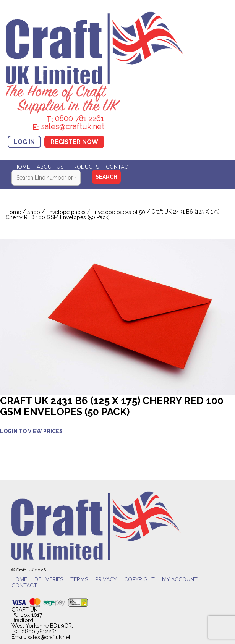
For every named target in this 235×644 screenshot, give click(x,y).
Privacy (106, 579)
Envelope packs (66, 212)
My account (180, 579)
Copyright (139, 579)
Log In (24, 142)
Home (22, 167)
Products (85, 167)
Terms (79, 579)
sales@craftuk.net (49, 638)
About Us (50, 167)
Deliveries (49, 579)
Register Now (74, 142)
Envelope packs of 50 (118, 212)
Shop (34, 212)
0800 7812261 (39, 631)
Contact (119, 167)
